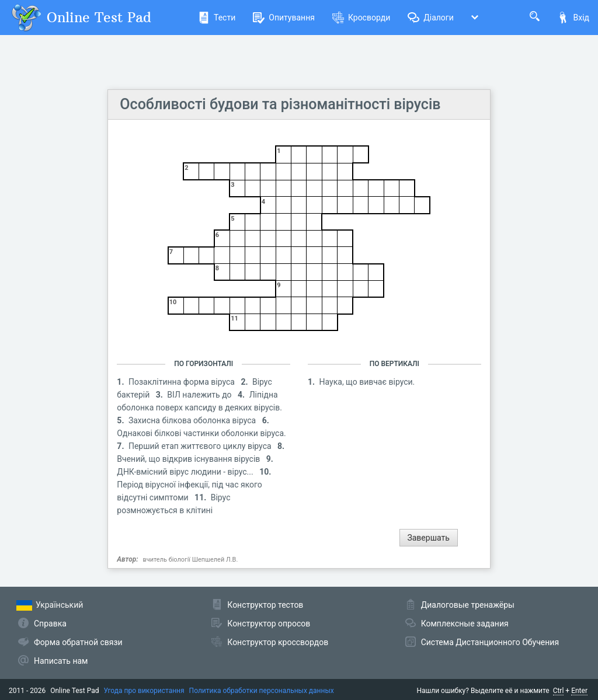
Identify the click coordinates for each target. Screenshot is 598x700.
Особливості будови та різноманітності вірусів (280, 104)
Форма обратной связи (78, 642)
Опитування (284, 18)
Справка (50, 624)
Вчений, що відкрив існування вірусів (189, 459)
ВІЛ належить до (200, 395)
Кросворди (361, 18)
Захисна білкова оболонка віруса (193, 420)
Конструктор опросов (269, 624)
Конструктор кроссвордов (278, 642)
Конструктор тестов (265, 605)
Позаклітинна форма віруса (182, 382)
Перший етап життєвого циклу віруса (201, 446)
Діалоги (431, 18)
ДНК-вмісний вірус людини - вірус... (186, 472)
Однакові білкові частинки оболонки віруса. (201, 433)
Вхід (573, 18)
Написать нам (61, 661)
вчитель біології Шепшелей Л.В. (191, 560)
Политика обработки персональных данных (262, 691)
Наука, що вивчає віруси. (367, 382)
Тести (217, 18)
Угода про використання (144, 691)
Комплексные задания (465, 624)
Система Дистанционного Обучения (490, 642)
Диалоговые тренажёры (468, 605)
